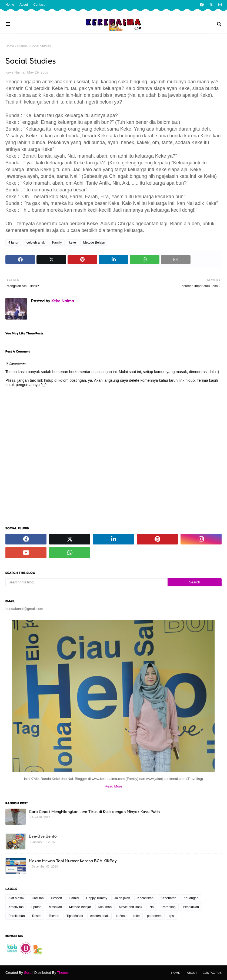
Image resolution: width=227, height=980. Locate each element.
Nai (152, 907)
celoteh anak (36, 242)
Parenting (168, 907)
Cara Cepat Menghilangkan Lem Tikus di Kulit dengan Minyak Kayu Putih (94, 811)
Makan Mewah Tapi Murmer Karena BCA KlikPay (73, 861)
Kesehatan (168, 898)
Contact (39, 5)
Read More (113, 786)
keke (72, 242)
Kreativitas (16, 907)
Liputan (36, 907)
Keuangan (191, 898)
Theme (62, 973)
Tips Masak (75, 916)
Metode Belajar (94, 242)
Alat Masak (16, 898)
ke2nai (121, 916)
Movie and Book (131, 907)
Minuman (105, 907)
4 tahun (22, 46)
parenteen (154, 916)
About (24, 5)
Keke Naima (15, 72)
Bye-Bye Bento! (43, 836)
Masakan (55, 907)
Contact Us (212, 973)
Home (10, 5)
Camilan (38, 898)
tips (171, 916)
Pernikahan (17, 916)
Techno (54, 916)
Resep (37, 916)
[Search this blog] (86, 582)
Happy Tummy (97, 898)
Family (57, 242)
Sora (28, 973)
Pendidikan (191, 907)
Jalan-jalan (122, 898)
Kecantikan (145, 898)
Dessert (56, 898)
